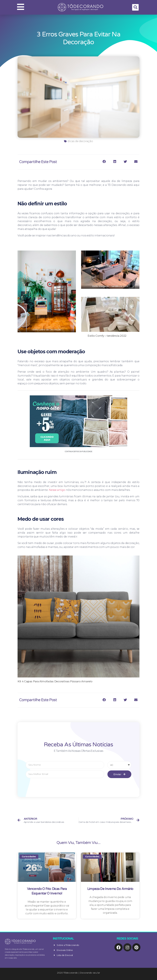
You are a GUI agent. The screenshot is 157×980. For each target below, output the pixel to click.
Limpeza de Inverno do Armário (110, 889)
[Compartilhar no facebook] (104, 162)
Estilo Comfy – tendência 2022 (107, 336)
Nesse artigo (57, 490)
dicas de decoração (80, 141)
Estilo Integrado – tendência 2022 (110, 286)
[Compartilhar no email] (136, 162)
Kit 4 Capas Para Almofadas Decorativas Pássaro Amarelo (55, 681)
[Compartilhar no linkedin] (115, 162)
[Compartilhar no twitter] (125, 162)
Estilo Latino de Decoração (47, 330)
